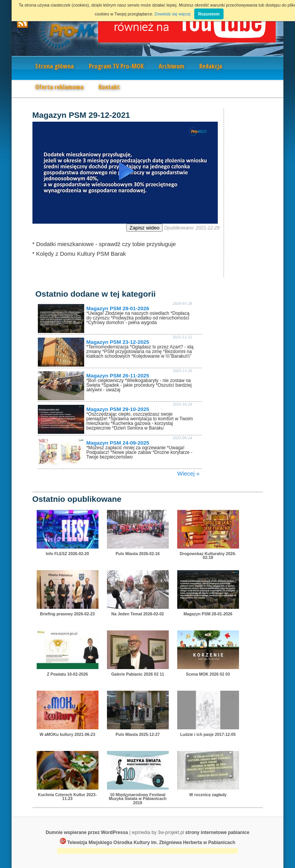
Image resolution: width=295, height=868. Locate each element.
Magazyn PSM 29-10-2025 (118, 409)
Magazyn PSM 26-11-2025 (118, 376)
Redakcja (211, 66)
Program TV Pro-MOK (116, 66)
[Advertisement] (147, 852)
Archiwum (171, 66)
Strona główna (54, 66)
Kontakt (109, 87)
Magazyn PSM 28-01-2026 (118, 308)
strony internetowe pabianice (217, 832)
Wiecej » (188, 473)
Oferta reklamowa (59, 87)
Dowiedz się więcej (172, 14)
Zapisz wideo (144, 228)
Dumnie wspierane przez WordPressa (87, 832)
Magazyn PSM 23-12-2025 (118, 342)
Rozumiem (209, 14)
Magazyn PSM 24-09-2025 (118, 443)
